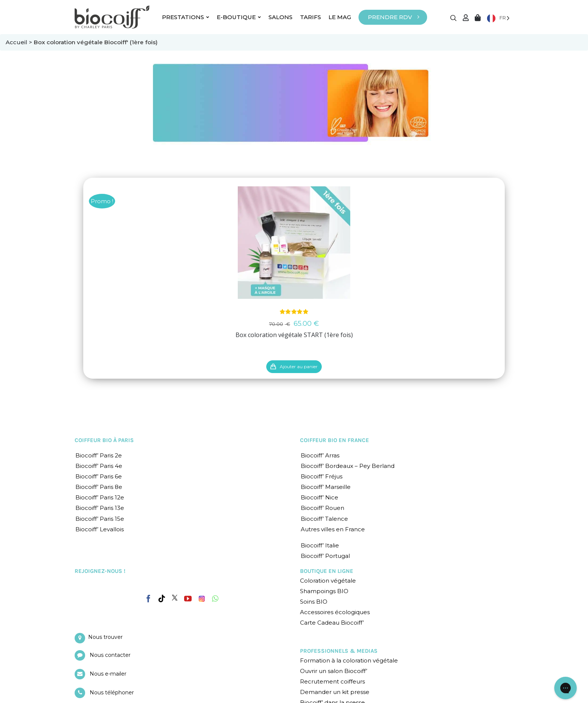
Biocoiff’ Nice (319, 497)
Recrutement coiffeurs (332, 681)
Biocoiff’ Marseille (326, 487)
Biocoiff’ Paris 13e (100, 508)
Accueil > (20, 42)
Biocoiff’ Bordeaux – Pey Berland (348, 466)
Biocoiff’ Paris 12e (100, 497)
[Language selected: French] (498, 18)
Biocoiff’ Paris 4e (99, 466)
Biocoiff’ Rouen (322, 508)
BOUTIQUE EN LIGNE (327, 571)
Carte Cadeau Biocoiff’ (332, 623)
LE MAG (340, 17)
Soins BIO (314, 602)
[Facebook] (148, 597)
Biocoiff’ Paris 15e (100, 519)
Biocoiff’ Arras (320, 455)
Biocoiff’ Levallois (100, 529)
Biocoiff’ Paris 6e (99, 476)
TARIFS (310, 17)
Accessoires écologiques (335, 612)
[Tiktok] (162, 599)
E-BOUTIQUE (239, 17)
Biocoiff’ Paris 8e (99, 487)
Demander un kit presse (335, 692)
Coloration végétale (328, 581)
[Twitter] (175, 598)
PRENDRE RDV (390, 17)
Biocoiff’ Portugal (325, 556)
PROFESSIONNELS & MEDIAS (339, 651)
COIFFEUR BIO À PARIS (104, 440)
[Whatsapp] (215, 599)
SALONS (280, 17)
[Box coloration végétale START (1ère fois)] (294, 243)
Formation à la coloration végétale (349, 660)
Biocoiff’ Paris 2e (99, 455)
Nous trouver (105, 637)
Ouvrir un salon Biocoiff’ (334, 671)
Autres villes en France (333, 529)
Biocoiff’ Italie (320, 545)
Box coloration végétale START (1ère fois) (294, 335)
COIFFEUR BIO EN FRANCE (334, 440)
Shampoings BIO (324, 591)
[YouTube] (188, 599)
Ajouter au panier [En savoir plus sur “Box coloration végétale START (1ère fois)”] (299, 366)
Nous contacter (110, 655)
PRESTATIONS (186, 17)
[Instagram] (202, 597)
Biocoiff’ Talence (324, 519)
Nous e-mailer (108, 674)
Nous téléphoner (112, 693)
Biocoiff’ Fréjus (322, 476)
